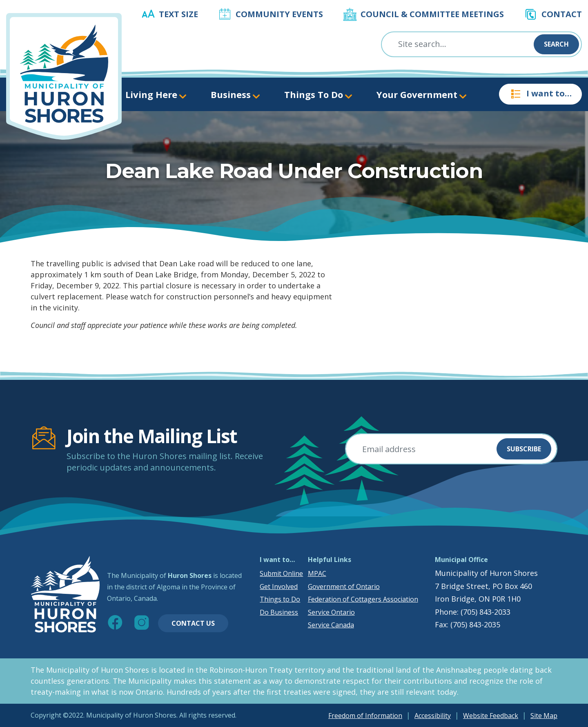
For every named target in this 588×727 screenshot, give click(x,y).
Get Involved (279, 587)
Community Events (279, 14)
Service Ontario (331, 612)
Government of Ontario (344, 587)
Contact (562, 14)
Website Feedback (491, 716)
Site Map (544, 716)
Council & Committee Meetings (432, 14)
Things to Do (280, 599)
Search (556, 44)
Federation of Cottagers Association (363, 599)
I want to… (540, 94)
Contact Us (193, 623)
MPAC (317, 573)
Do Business (279, 612)
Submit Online (281, 573)
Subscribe (524, 449)
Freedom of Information (365, 716)
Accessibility (433, 716)
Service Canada (331, 625)
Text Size (178, 14)
